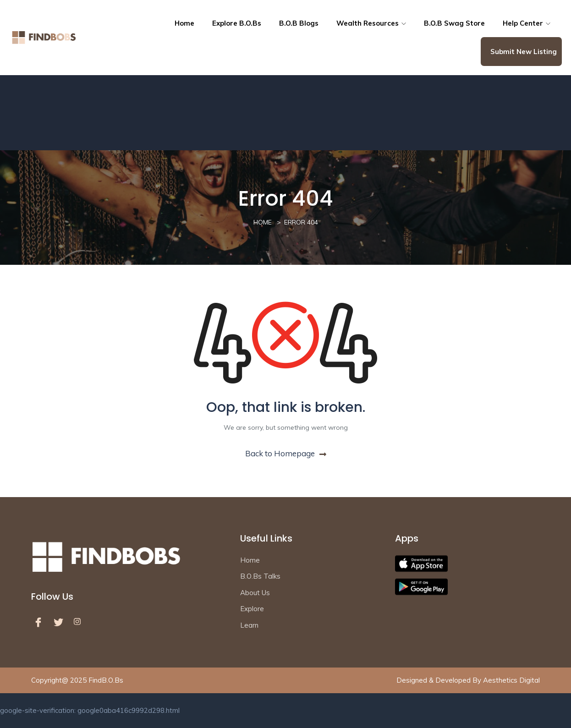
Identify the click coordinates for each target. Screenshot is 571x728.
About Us (255, 593)
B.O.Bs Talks (260, 576)
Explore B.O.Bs (237, 23)
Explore (252, 609)
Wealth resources (371, 23)
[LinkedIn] (81, 622)
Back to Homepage (286, 453)
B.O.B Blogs (299, 23)
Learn (249, 625)
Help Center (527, 23)
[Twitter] (60, 622)
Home (184, 23)
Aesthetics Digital (511, 680)
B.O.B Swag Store (454, 23)
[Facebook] (40, 622)
